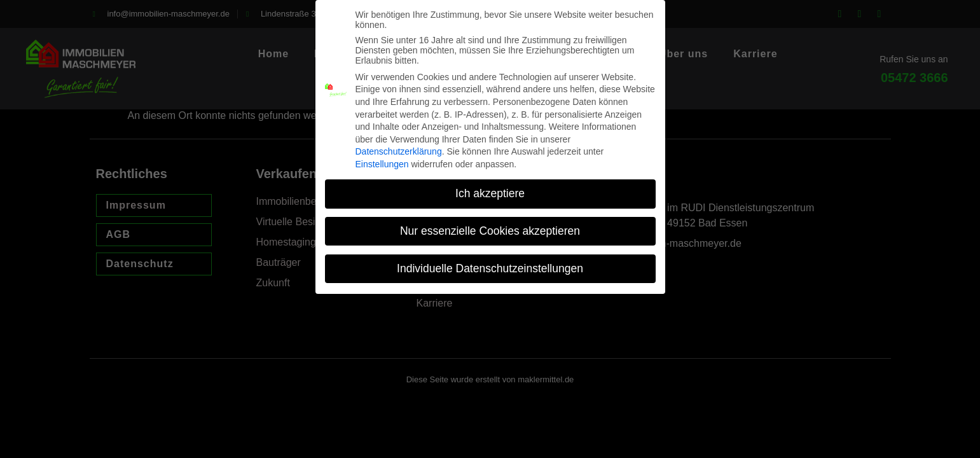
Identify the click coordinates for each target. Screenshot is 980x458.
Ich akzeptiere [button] (490, 184)
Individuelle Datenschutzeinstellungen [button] (490, 260)
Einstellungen (382, 156)
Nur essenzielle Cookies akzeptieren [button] (490, 222)
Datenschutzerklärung (399, 143)
